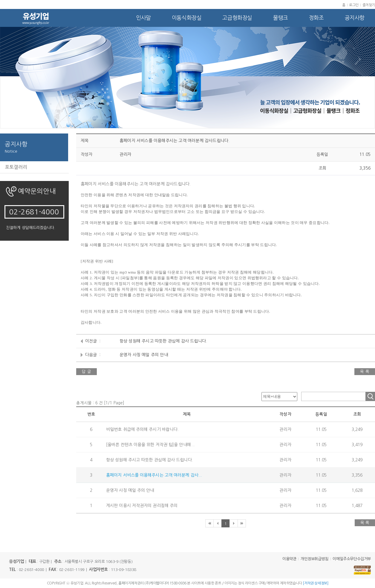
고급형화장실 (237, 18)
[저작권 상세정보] (315, 583)
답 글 (87, 372)
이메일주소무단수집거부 (352, 559)
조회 (370, 396)
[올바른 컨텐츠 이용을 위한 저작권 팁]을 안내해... (150, 445)
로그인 (354, 5)
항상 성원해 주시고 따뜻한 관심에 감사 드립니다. (163, 341)
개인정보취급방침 (314, 559)
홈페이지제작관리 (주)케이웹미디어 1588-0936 (152, 583)
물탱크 (281, 18)
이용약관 (289, 559)
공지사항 (355, 18)
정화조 (316, 18)
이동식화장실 (187, 18)
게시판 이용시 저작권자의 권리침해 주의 (142, 506)
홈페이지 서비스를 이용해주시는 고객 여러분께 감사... (154, 475)
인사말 (143, 18)
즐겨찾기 (369, 5)
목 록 (365, 372)
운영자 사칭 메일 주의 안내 (144, 355)
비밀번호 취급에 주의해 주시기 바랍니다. (142, 429)
